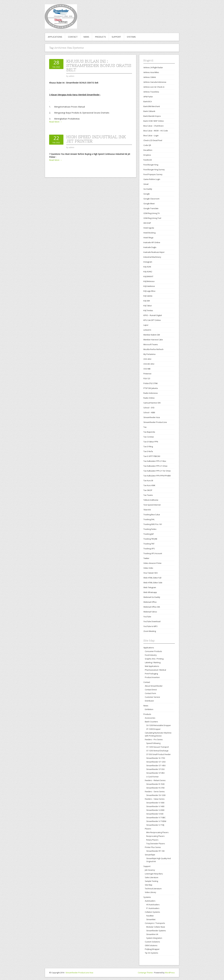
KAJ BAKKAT (148, 276)
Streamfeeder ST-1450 (156, 766)
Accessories (150, 718)
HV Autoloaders (153, 905)
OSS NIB (147, 369)
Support (116, 37)
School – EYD (149, 408)
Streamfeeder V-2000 (155, 810)
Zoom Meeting (150, 631)
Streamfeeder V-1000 (155, 803)
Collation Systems (152, 912)
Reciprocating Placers (155, 836)
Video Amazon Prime (152, 563)
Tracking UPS (149, 549)
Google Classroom (151, 199)
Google (147, 194)
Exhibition (149, 709)
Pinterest (147, 374)
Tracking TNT (149, 544)
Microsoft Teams (151, 344)
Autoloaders (150, 901)
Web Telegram (150, 587)
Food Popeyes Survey (153, 174)
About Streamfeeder (154, 686)
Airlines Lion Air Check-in (154, 87)
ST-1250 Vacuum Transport (158, 747)
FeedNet (150, 916)
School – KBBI (149, 412)
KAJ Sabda (148, 296)
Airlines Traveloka (151, 92)
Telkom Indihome (151, 500)
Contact (73, 37)
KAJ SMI (147, 301)
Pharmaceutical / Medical (155, 670)
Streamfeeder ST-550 (155, 769)
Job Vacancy (150, 870)
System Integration (154, 938)
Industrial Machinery (152, 257)
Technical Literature (153, 889)
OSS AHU (147, 359)
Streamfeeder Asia (152, 417)
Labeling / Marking (153, 662)
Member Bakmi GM (152, 335)
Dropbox (147, 155)
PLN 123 (147, 378)
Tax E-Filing (148, 446)
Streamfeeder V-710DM (156, 821)
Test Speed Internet (152, 505)
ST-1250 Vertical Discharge (157, 751)
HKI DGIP (147, 223)
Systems (131, 37)
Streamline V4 (152, 934)
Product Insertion (152, 677)
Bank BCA (148, 101)
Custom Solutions (152, 942)
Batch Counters (151, 722)
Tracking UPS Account (153, 553)
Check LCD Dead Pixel (153, 140)
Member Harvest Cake (153, 340)
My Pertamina (149, 354)
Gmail (146, 184)
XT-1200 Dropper (153, 729)
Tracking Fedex (150, 529)
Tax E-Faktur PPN (151, 442)
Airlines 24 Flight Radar (153, 67)
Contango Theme (145, 973)
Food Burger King (151, 165)
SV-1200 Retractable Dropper (159, 725)
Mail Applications (152, 666)
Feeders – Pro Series (154, 739)
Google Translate (151, 208)
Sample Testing (151, 881)
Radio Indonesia (150, 393)
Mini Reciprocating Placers (157, 832)
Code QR (147, 145)
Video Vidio (148, 568)
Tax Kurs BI (148, 480)
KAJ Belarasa (149, 281)
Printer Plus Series (153, 847)
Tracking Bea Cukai (152, 515)
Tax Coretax (149, 437)
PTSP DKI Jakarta (151, 388)
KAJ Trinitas (148, 310)
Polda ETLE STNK (151, 383)
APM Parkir (148, 97)
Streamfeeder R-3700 (155, 788)
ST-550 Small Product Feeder (158, 754)
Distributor (149, 701)
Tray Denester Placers (156, 844)
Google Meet (149, 204)
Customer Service (152, 697)
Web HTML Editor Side (153, 583)
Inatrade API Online (152, 242)
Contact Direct (151, 690)
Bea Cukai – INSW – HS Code (156, 131)
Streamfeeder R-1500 (155, 784)
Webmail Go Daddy (152, 597)
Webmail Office (150, 602)
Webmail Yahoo (150, 612)
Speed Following (153, 743)
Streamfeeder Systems (156, 931)
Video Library (150, 892)
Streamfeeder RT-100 (155, 851)
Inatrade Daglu (150, 247)
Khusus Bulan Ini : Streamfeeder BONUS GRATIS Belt (99, 65)
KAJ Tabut (147, 306)
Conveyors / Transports (155, 923)
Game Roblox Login (152, 179)
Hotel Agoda (149, 228)
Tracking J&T (149, 534)
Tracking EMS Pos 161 (153, 524)
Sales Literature (152, 877)
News (86, 37)
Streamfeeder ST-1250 (156, 762)
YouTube (147, 617)
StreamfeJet (150, 855)
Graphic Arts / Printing (154, 659)
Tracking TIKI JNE (150, 539)
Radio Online (149, 398)
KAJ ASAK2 (148, 272)
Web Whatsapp (150, 592)
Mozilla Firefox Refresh (153, 349)
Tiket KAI (147, 510)
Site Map (149, 885)
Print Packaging (151, 674)
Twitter (146, 558)
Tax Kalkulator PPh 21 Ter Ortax (157, 471)
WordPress (170, 973)
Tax (145, 427)
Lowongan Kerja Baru (154, 874)
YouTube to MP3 (150, 626)
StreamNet (151, 919)
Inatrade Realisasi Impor (154, 252)
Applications (55, 37)
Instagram (148, 262)
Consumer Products (153, 651)
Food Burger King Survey (154, 170)
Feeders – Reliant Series (155, 780)
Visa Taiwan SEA (150, 573)
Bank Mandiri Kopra (152, 116)
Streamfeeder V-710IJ (155, 825)
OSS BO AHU (149, 364)
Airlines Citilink (150, 77)
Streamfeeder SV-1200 (156, 795)
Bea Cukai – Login (151, 135)
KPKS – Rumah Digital (153, 315)
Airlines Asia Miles (151, 72)
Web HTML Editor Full (152, 578)
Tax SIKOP (148, 490)
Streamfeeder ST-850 (155, 773)
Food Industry (151, 655)
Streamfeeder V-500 (155, 814)
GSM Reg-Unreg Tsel (152, 218)
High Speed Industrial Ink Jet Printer (96, 139)
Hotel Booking (149, 233)
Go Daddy (148, 189)
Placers (148, 829)
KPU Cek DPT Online (152, 320)
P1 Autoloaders (153, 908)
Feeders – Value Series (155, 799)
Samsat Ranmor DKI (152, 403)
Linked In (147, 330)
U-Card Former (152, 777)
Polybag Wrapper (152, 949)
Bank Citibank (149, 111)
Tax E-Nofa (148, 451)
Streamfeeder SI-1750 (156, 758)
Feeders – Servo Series (155, 791)
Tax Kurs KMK (149, 485)
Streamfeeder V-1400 (155, 806)
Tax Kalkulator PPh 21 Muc (155, 461)
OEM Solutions (151, 945)
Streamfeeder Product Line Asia (79, 973)
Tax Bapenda (149, 432)
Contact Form (150, 693)
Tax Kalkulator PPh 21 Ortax (155, 466)
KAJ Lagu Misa (149, 291)
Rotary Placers (152, 840)
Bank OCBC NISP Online (154, 121)
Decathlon (148, 150)
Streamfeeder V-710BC (156, 818)
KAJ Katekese (149, 286)
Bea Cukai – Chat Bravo (153, 126)
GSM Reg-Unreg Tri (152, 213)
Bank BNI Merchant (152, 106)
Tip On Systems (151, 953)
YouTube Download (152, 621)
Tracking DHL (149, 519)
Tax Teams (148, 495)
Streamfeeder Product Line (155, 422)
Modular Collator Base (156, 927)
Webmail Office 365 (152, 607)
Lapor (146, 325)
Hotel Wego (148, 238)
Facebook (148, 160)
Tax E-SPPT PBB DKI (152, 456)
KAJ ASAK (147, 267)
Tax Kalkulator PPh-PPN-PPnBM (157, 476)
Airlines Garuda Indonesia (155, 82)
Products (100, 37)
